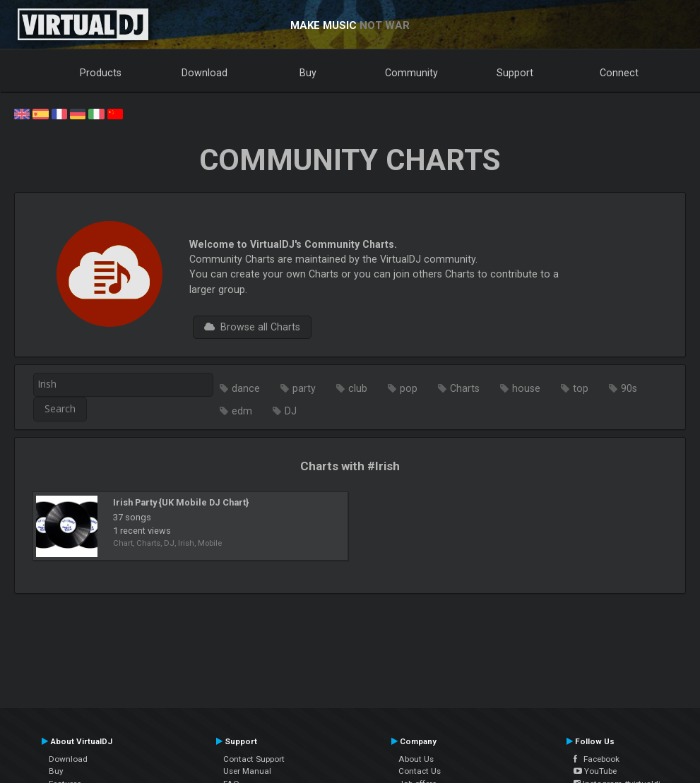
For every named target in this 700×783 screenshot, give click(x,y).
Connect (619, 73)
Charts (465, 388)
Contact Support (254, 759)
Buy (308, 73)
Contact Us (420, 771)
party (304, 388)
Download (204, 73)
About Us (416, 759)
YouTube (595, 771)
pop (409, 388)
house (526, 388)
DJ (291, 411)
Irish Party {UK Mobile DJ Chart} (181, 502)
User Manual (247, 771)
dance (246, 388)
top (581, 388)
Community (411, 73)
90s (629, 388)
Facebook (597, 759)
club (358, 388)
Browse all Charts (252, 327)
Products (101, 73)
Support (515, 73)
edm (242, 411)
